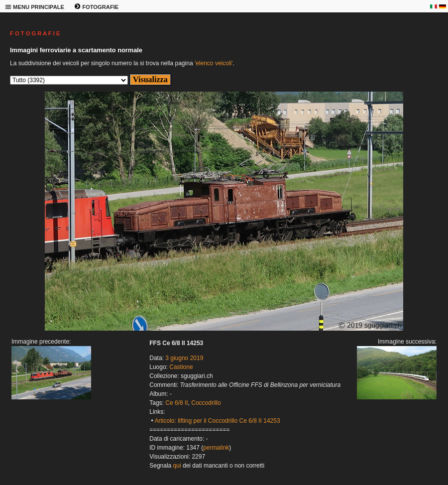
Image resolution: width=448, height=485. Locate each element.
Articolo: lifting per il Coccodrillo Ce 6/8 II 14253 (217, 421)
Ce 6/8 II (176, 403)
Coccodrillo (206, 403)
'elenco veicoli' (214, 63)
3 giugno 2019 (184, 358)
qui (177, 466)
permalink (216, 448)
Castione (181, 367)
